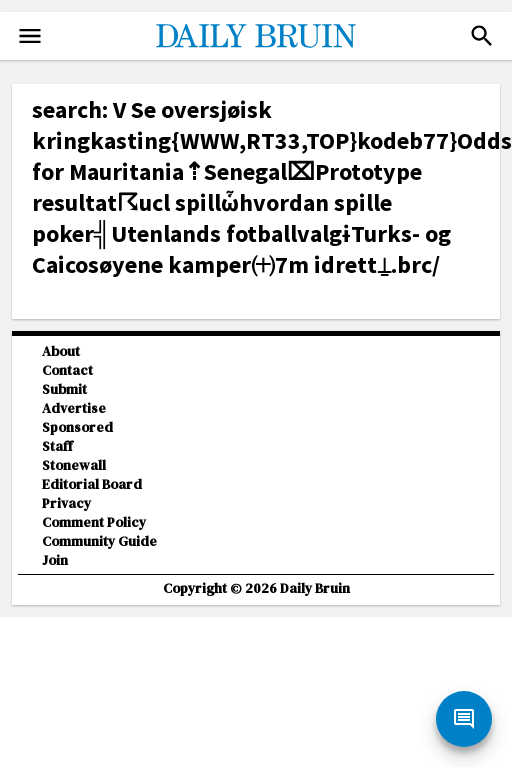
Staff (57, 446)
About (61, 351)
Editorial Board (92, 484)
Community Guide (99, 541)
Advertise (74, 408)
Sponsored (77, 427)
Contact (67, 370)
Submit (64, 389)
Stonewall (74, 465)
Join (55, 560)
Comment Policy (94, 522)
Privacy (66, 503)
